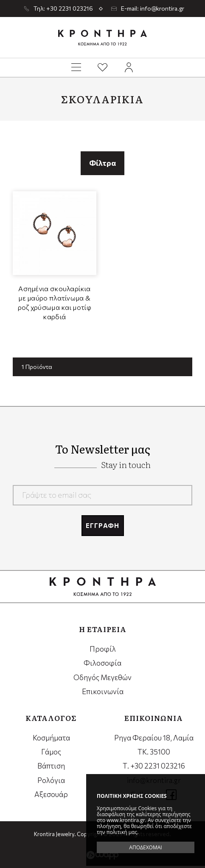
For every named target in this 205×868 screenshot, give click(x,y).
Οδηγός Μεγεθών (102, 677)
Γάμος (51, 752)
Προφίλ (103, 649)
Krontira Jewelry (102, 37)
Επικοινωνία (103, 691)
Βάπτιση (51, 766)
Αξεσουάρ (51, 794)
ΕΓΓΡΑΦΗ (102, 525)
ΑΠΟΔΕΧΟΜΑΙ (145, 847)
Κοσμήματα (51, 738)
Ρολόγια (51, 780)
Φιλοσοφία (102, 663)
